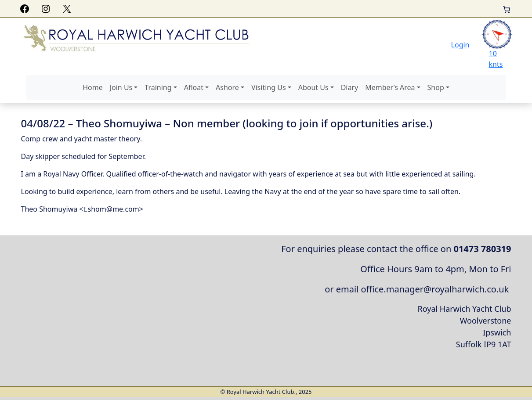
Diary (350, 87)
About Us (313, 87)
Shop (436, 87)
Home (93, 87)
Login (460, 45)
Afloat (194, 87)
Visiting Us (269, 87)
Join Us (121, 87)
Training (158, 87)
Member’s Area (390, 87)
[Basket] (507, 10)
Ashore (227, 87)
